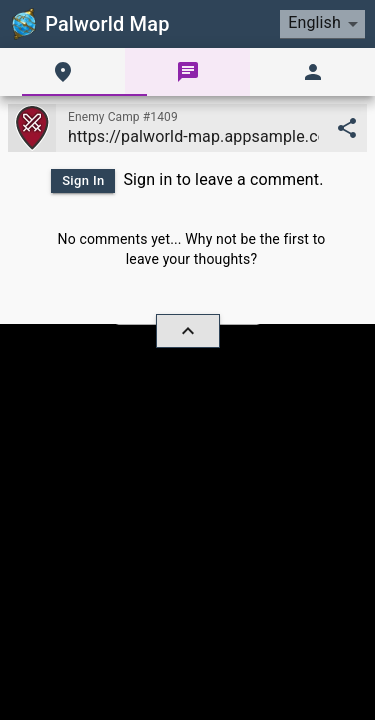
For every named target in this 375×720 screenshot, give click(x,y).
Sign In (83, 180)
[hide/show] (188, 331)
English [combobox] (314, 22)
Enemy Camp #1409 (123, 117)
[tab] (62, 72)
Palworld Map (89, 24)
